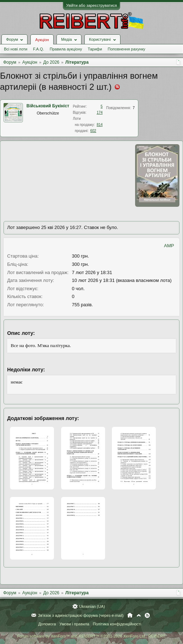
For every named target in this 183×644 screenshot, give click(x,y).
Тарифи (95, 49)
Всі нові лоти (16, 49)
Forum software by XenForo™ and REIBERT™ (91, 636)
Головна (130, 615)
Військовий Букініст (48, 106)
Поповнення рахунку (126, 49)
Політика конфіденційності (117, 624)
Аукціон (42, 40)
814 (100, 125)
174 (100, 113)
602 (93, 131)
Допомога (47, 624)
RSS (147, 615)
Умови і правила (74, 624)
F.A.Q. (38, 49)
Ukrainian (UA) (92, 606)
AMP (169, 246)
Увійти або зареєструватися (91, 5)
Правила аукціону (66, 49)
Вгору (139, 615)
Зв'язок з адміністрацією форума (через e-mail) (81, 615)
